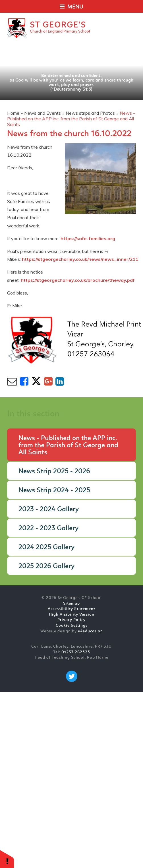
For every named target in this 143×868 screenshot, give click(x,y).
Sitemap (71, 604)
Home (13, 113)
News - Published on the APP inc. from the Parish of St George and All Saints (71, 119)
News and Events (43, 113)
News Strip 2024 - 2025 (54, 490)
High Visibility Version (72, 615)
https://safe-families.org (88, 238)
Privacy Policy (71, 620)
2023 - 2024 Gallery (49, 509)
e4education (90, 631)
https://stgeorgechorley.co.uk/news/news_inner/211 (80, 259)
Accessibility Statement (71, 609)
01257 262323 (76, 652)
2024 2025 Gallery (46, 547)
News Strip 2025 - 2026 (54, 472)
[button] (7, 859)
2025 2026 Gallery (46, 566)
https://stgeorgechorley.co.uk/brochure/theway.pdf (78, 280)
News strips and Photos (90, 113)
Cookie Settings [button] (72, 626)
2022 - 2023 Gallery (48, 528)
